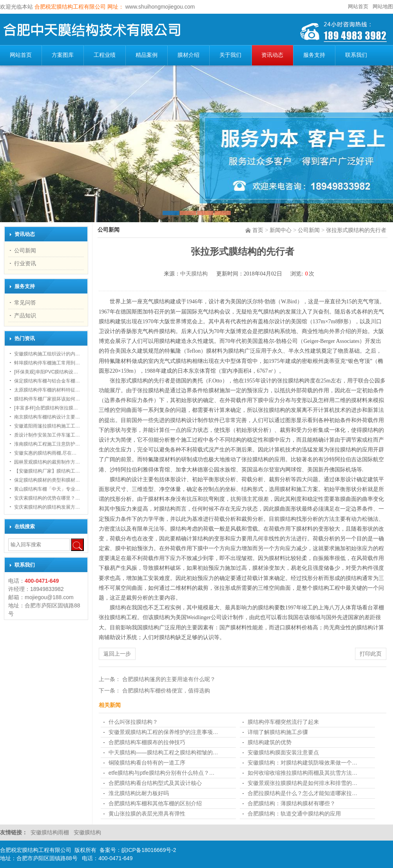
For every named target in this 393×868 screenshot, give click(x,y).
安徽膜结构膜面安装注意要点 (283, 752)
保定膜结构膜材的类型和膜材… (47, 480)
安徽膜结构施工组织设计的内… (47, 354)
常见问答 (25, 303)
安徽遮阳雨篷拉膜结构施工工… (47, 426)
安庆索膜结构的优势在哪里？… (47, 498)
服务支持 (314, 55)
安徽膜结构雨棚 (51, 832)
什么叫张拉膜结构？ (133, 722)
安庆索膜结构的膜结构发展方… (47, 507)
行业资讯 (25, 263)
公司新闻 (309, 230)
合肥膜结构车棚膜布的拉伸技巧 (147, 742)
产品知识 (25, 315)
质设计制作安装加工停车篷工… (47, 435)
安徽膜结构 (87, 832)
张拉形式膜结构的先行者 (356, 230)
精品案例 (147, 55)
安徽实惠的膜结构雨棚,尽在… (45, 453)
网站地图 (383, 6)
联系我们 (356, 55)
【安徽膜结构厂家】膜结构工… (47, 471)
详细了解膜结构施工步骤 (278, 732)
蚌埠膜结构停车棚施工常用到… (47, 363)
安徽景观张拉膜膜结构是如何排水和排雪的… (302, 783)
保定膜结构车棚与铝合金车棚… (47, 381)
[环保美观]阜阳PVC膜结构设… (46, 372)
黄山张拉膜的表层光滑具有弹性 (147, 814)
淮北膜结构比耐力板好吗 (139, 793)
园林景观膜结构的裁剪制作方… (47, 462)
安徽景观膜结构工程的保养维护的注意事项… (163, 732)
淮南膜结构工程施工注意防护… (47, 444)
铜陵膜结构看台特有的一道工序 (147, 763)
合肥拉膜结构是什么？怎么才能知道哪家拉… (302, 793)
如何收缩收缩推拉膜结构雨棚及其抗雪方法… (302, 773)
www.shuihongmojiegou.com (159, 7)
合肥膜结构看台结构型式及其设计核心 (155, 783)
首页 (258, 230)
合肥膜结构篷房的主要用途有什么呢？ (169, 679)
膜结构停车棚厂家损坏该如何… (47, 399)
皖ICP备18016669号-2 (149, 850)
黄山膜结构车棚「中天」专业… (47, 489)
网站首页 (358, 6)
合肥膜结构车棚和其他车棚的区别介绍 (155, 803)
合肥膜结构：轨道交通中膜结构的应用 (294, 814)
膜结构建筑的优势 (270, 742)
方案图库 (63, 55)
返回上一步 (117, 654)
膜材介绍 (188, 55)
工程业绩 (105, 55)
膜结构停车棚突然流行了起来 (283, 722)
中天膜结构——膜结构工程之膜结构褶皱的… (163, 752)
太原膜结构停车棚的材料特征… (47, 390)
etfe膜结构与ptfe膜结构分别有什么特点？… (162, 773)
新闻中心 (281, 230)
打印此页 (371, 654)
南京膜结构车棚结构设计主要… (47, 417)
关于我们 (230, 55)
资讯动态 (272, 55)
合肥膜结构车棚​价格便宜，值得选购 (166, 690)
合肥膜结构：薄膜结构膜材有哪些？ (292, 803)
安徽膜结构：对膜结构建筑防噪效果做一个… (302, 763)
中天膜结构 (194, 274)
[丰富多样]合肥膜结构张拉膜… (46, 408)
